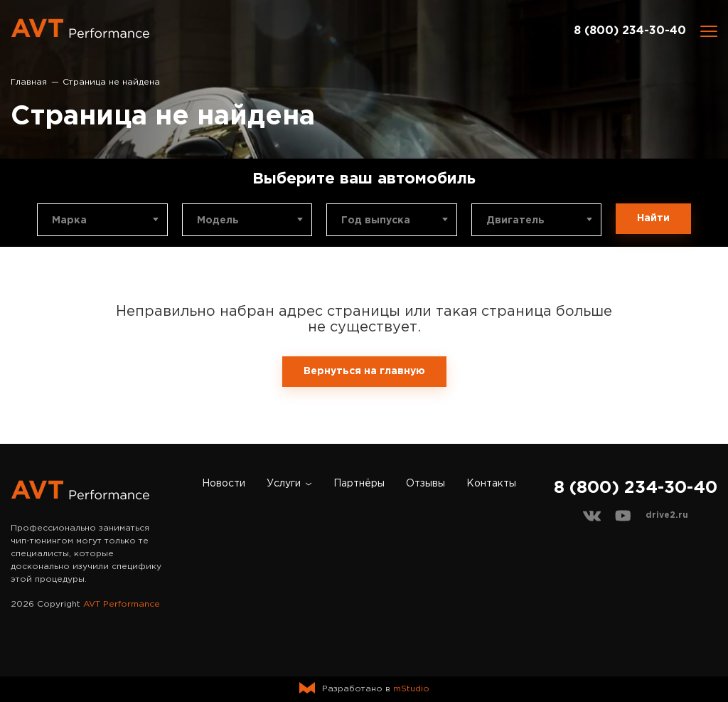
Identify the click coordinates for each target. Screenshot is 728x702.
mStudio (411, 689)
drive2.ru (667, 515)
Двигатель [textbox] (515, 220)
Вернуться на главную (364, 371)
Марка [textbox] (69, 220)
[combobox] (102, 220)
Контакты (491, 484)
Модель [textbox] (218, 220)
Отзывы (425, 484)
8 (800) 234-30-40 (630, 31)
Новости (224, 484)
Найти (653, 218)
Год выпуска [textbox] (376, 220)
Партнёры (359, 484)
